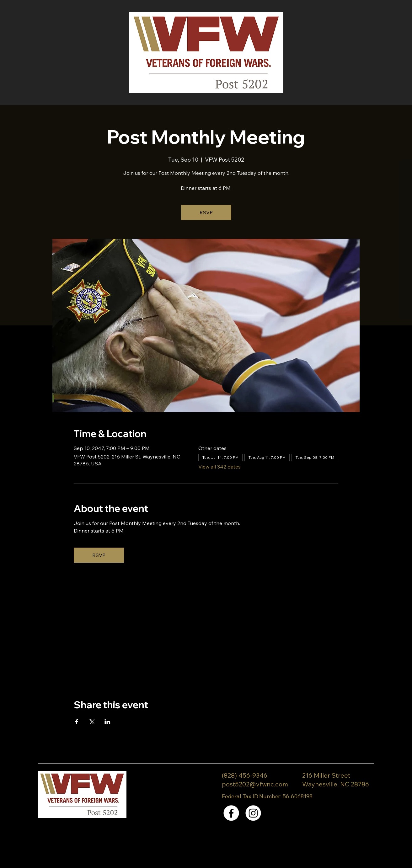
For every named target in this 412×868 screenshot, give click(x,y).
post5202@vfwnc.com (255, 784)
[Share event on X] (92, 722)
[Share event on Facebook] (77, 722)
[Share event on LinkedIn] (107, 722)
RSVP (206, 212)
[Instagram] (253, 813)
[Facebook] (231, 813)
